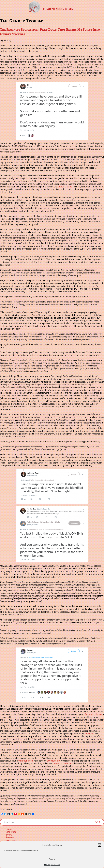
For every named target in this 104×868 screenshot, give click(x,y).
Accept (52, 859)
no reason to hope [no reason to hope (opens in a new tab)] (62, 763)
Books (9, 835)
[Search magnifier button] (101, 822)
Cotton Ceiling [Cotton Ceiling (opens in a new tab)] (65, 187)
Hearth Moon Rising (59, 9)
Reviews (10, 837)
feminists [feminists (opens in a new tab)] (90, 734)
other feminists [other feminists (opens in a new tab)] (26, 761)
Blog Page (11, 832)
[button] (100, 845)
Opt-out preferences (52, 865)
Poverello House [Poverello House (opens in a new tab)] (93, 714)
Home (9, 829)
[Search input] (49, 822)
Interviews (11, 840)
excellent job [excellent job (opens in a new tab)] (53, 761)
